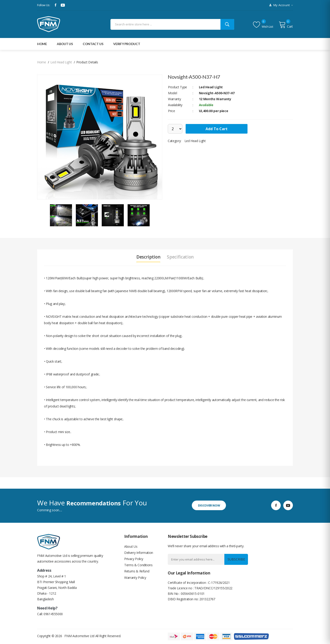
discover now (211, 505)
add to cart (218, 129)
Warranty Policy (135, 581)
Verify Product (127, 44)
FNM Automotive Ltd (79, 636)
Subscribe (235, 559)
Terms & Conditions (138, 567)
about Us (65, 44)
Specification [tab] (182, 257)
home (42, 62)
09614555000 (53, 614)
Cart (286, 25)
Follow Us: (44, 5)
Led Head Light (61, 62)
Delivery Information (139, 554)
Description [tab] (147, 257)
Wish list (263, 25)
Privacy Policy (134, 560)
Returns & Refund (137, 574)
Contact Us (93, 44)
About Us (131, 547)
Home (42, 44)
